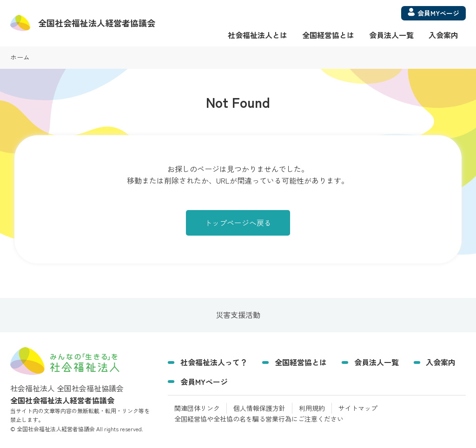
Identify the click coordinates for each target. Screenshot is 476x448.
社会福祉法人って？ (214, 362)
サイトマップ (358, 408)
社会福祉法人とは (258, 35)
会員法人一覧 (391, 35)
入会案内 (443, 35)
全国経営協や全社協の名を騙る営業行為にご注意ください (259, 419)
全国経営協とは (328, 35)
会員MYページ (204, 382)
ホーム (20, 57)
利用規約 (312, 408)
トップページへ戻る (238, 223)
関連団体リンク (197, 408)
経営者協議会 (97, 23)
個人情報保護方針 (259, 408)
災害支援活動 (238, 315)
